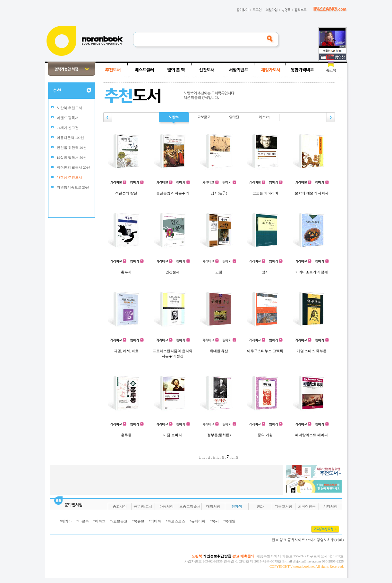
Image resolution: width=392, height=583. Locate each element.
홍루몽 (126, 435)
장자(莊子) (219, 193)
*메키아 (66, 521)
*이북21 (100, 521)
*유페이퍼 (198, 521)
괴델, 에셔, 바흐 (126, 351)
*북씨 (214, 521)
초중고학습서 (190, 506)
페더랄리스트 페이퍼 (311, 435)
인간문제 (173, 272)
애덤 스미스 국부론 (312, 351)
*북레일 (230, 521)
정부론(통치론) (219, 435)
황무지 (126, 272)
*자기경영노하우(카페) (326, 540)
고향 (219, 272)
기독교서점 (283, 506)
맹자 (265, 272)
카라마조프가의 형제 (311, 272)
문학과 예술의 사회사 (312, 193)
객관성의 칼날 (126, 193)
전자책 (237, 506)
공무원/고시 (143, 506)
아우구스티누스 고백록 (265, 351)
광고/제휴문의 (243, 556)
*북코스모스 (175, 521)
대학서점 (213, 506)
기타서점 (330, 506)
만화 (260, 506)
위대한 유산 (219, 351)
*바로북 (83, 521)
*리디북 (155, 521)
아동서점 (166, 506)
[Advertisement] (24, 158)
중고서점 (120, 506)
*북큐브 (138, 521)
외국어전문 (307, 506)
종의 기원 (265, 435)
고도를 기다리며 (265, 193)
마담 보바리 (173, 435)
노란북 (197, 556)
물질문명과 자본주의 (173, 193)
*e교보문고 (119, 521)
